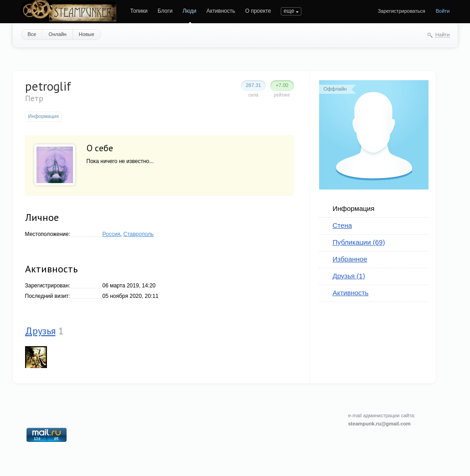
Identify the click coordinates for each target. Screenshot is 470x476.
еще (289, 11)
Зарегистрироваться (402, 11)
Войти (443, 11)
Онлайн (57, 34)
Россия (111, 234)
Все (32, 34)
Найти (442, 35)
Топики (139, 11)
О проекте (258, 11)
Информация (354, 208)
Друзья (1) (349, 276)
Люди (189, 11)
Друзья (40, 331)
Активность (221, 11)
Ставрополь (139, 234)
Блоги (165, 11)
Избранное (350, 259)
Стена (343, 225)
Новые (87, 34)
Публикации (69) (359, 242)
